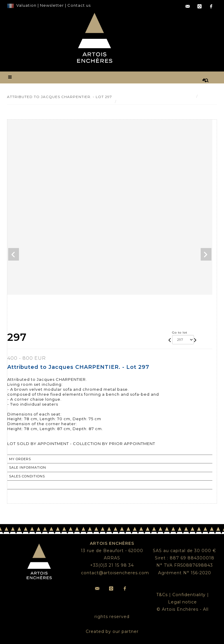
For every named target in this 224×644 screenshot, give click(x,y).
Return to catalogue (32, 485)
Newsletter (51, 5)
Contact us (79, 5)
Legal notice (182, 602)
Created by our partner (112, 631)
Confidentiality (189, 595)
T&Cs (162, 595)
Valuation (26, 5)
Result (206, 96)
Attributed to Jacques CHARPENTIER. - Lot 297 (166, 101)
